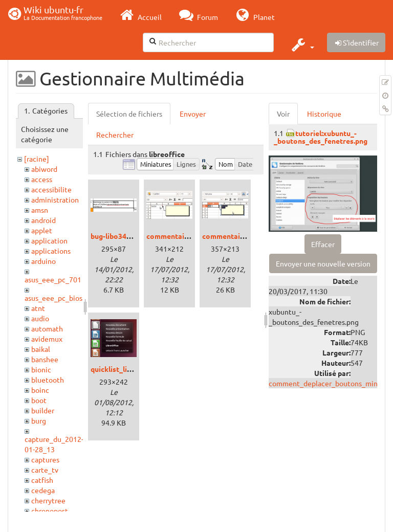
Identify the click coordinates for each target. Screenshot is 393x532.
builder (43, 410)
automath (47, 328)
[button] (302, 45)
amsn (40, 210)
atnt (38, 308)
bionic (41, 369)
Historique (324, 114)
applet (42, 230)
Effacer (323, 244)
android (43, 220)
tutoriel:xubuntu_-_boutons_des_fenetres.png (321, 137)
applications (51, 251)
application (49, 240)
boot (39, 400)
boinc (40, 390)
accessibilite (51, 189)
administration (55, 199)
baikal (41, 349)
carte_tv (45, 470)
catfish (42, 480)
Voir (283, 114)
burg (39, 420)
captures (45, 459)
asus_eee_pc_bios (53, 298)
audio (40, 318)
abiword (44, 169)
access (42, 179)
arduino (43, 261)
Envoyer (193, 114)
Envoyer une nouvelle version (323, 263)
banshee (45, 359)
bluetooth (48, 380)
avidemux (47, 339)
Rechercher (115, 135)
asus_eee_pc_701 (53, 279)
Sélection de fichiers (129, 114)
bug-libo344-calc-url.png (131, 236)
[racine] (37, 159)
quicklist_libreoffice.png (132, 369)
